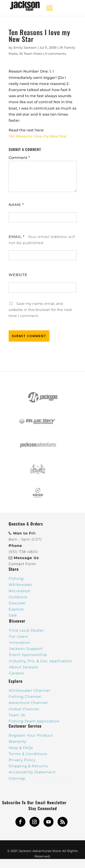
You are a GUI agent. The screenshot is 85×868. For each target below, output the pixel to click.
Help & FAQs (21, 748)
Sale (13, 615)
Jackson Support (26, 649)
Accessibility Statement (32, 772)
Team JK (17, 715)
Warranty (17, 741)
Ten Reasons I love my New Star (38, 136)
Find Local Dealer (27, 630)
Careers (17, 673)
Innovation (20, 643)
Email (17, 237)
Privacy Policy (22, 760)
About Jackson (24, 667)
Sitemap (17, 778)
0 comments (56, 54)
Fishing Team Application (34, 721)
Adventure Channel (28, 703)
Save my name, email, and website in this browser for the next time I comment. (40, 310)
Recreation (20, 591)
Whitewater (20, 585)
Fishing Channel (25, 697)
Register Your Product (31, 735)
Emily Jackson (25, 48)
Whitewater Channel (29, 691)
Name (16, 205)
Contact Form (22, 564)
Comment (19, 158)
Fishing (16, 579)
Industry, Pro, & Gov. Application (41, 661)
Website (18, 275)
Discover (17, 603)
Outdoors (18, 597)
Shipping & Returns (28, 766)
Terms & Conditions (28, 754)
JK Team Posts (31, 54)
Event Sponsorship (28, 655)
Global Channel (24, 709)
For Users (19, 636)
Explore (16, 609)
